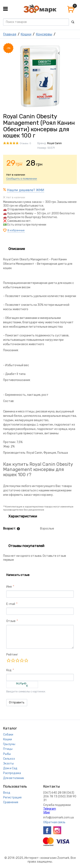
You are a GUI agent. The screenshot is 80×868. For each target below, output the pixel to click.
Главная (10, 34)
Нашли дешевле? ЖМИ (26, 190)
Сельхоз (9, 759)
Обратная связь (54, 822)
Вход (7, 793)
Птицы (8, 749)
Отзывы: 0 (25, 143)
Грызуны (9, 744)
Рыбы (7, 754)
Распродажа (12, 773)
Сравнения (11, 802)
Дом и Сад (10, 768)
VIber (47, 812)
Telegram (50, 809)
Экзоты (8, 764)
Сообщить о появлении (22, 179)
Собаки (8, 735)
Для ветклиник (14, 778)
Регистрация (12, 797)
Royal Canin (55, 143)
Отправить (17, 703)
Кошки (26, 34)
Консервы (44, 34)
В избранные (16, 230)
